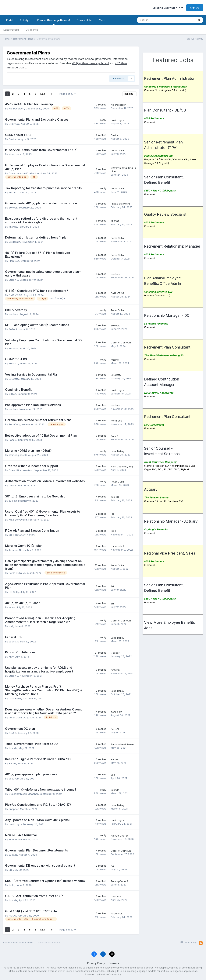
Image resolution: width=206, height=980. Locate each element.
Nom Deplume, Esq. (122, 466)
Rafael (12, 763)
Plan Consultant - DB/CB (165, 110)
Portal (10, 20)
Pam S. (13, 440)
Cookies (114, 963)
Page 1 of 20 (68, 94)
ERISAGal (14, 124)
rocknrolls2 (117, 546)
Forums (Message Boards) (54, 22)
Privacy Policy (96, 963)
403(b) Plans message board (90, 63)
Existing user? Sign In (168, 8)
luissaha (14, 348)
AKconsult (117, 913)
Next (44, 94)
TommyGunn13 (119, 881)
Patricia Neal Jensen (123, 744)
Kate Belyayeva (18, 520)
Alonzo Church (120, 836)
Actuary (151, 489)
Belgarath (14, 242)
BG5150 (115, 670)
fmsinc (13, 139)
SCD (11, 839)
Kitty (11, 657)
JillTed (12, 394)
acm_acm (116, 712)
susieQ (13, 501)
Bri (112, 586)
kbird (12, 154)
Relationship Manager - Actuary (171, 521)
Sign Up (195, 8)
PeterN (115, 729)
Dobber (115, 653)
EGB (113, 514)
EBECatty (14, 379)
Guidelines (32, 30)
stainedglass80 (18, 455)
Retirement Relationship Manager (172, 246)
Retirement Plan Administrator (169, 78)
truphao (115, 274)
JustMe (13, 748)
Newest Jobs (85, 20)
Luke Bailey (117, 451)
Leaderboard (11, 30)
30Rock (13, 208)
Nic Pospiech (16, 108)
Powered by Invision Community (103, 974)
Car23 (12, 733)
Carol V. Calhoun (121, 342)
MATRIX (13, 192)
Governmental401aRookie (24, 173)
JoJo (12, 885)
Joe (11, 779)
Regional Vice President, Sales (170, 553)
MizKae (13, 227)
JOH (11, 535)
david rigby (117, 120)
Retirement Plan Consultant (167, 347)
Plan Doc (14, 261)
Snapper (14, 809)
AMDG (12, 916)
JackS (12, 641)
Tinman (13, 550)
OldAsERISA (16, 295)
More (102, 20)
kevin (12, 607)
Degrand (116, 896)
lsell (11, 626)
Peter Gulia (117, 150)
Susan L (13, 280)
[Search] (146, 20)
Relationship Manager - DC (167, 315)
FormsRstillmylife (120, 204)
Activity (25, 20)
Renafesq (14, 424)
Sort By (130, 94)
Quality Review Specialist (165, 214)
